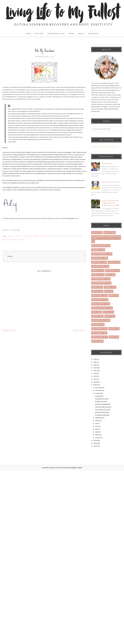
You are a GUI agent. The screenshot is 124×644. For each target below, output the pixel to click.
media (112, 295)
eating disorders (32, 236)
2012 (95, 446)
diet (108, 275)
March (97, 435)
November (99, 390)
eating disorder (99, 279)
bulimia (112, 262)
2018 (95, 376)
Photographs (107, 163)
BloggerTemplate (77, 468)
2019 (95, 373)
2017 (95, 379)
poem (107, 316)
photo (106, 312)
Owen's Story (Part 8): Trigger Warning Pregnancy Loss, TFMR (110, 203)
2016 (95, 382)
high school (97, 295)
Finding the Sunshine (102, 399)
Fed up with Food (48, 236)
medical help (69, 236)
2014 (95, 440)
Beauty (107, 233)
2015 (95, 385)
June (97, 426)
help (107, 291)
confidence (111, 271)
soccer (112, 329)
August (97, 421)
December (99, 388)
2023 (95, 365)
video (112, 337)
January (98, 438)
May (97, 429)
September (99, 418)
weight (95, 341)
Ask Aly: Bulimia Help (102, 412)
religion (95, 325)
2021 (95, 371)
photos (95, 316)
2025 (95, 362)
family (95, 287)
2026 (95, 359)
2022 (95, 368)
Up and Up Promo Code (111, 182)
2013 (95, 443)
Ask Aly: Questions (101, 401)
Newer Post (10, 330)
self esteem (97, 329)
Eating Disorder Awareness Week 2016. (106, 237)
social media (97, 333)
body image (97, 262)
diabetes (96, 275)
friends (108, 287)
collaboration (98, 266)
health (59, 236)
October (98, 393)
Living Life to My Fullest (55, 468)
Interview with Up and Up (103, 407)
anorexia (96, 250)
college (19, 236)
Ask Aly (11, 236)
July (96, 423)
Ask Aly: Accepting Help (103, 404)
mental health (98, 304)
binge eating (97, 258)
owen (94, 312)
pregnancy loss (98, 320)
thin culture (97, 337)
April (97, 432)
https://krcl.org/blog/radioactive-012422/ (104, 147)
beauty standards (99, 254)
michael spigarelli (18, 240)
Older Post (79, 330)
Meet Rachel (99, 396)
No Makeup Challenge (102, 415)
